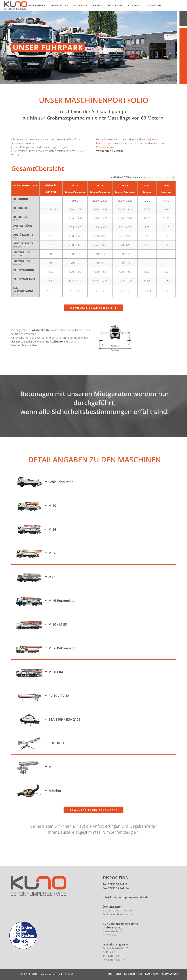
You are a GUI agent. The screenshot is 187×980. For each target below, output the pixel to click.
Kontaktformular (105, 147)
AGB (140, 974)
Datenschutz (152, 974)
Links (118, 974)
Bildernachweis (170, 974)
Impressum (129, 974)
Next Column (173, 178)
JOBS (110, 974)
